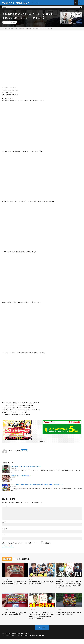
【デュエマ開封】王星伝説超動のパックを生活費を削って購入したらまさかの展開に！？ (37, 485)
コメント (4, 507)
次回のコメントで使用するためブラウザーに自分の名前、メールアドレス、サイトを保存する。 (27, 544)
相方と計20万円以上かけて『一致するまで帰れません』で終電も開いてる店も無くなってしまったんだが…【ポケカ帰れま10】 (69, 586)
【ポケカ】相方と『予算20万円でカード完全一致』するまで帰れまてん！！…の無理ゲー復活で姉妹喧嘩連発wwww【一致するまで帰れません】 (42, 618)
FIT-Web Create (27, 640)
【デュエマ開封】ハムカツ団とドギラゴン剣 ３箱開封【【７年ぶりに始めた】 (14, 585)
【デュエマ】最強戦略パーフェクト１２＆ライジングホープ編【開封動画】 (14, 616)
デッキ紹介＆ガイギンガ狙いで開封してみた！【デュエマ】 (41, 584)
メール (5, 530)
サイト (4, 536)
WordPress (42, 640)
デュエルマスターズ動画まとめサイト (21, 638)
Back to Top (42, 633)
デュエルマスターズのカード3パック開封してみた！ (26, 467)
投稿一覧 (24, 452)
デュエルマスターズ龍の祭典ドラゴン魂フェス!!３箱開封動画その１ (68, 615)
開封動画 (13, 23)
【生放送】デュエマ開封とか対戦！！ (21, 476)
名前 (4, 523)
